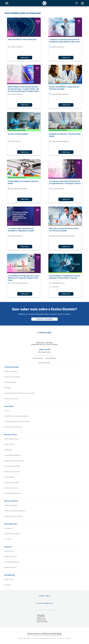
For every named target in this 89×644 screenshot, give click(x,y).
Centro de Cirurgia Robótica (14, 516)
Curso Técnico (9, 444)
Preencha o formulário (44, 319)
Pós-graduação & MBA (12, 466)
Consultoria (8, 528)
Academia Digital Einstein (13, 493)
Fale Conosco (9, 579)
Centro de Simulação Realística (15, 511)
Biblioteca (8, 388)
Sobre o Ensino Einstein (12, 377)
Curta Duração (9, 477)
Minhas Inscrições (11, 567)
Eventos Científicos (11, 488)
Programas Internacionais (13, 427)
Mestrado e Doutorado (12, 472)
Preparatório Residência (13, 455)
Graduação (8, 450)
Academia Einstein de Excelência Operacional (20, 393)
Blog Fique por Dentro (12, 399)
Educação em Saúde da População (16, 416)
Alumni (7, 411)
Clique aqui (41, 615)
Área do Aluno (9, 551)
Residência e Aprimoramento (14, 461)
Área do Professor (11, 557)
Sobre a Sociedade (11, 371)
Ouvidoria (8, 585)
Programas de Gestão (12, 482)
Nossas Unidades (10, 382)
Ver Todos (8, 539)
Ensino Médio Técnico (12, 439)
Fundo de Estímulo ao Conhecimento (17, 422)
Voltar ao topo (45, 332)
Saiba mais (25, 58)
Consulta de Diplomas (12, 562)
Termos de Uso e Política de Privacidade (44, 633)
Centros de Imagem (11, 505)
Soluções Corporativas (12, 534)
